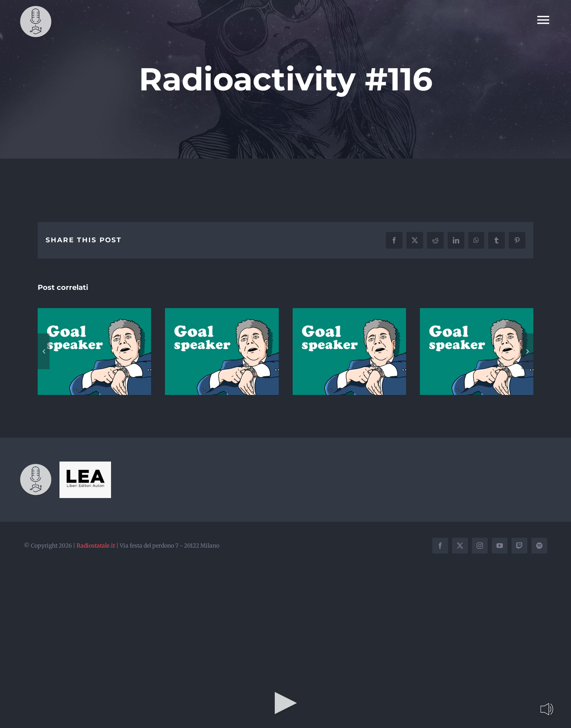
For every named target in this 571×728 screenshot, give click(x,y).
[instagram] (480, 546)
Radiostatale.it (96, 546)
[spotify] (539, 546)
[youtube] (500, 546)
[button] (44, 351)
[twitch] (519, 546)
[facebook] (440, 546)
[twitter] (460, 546)
